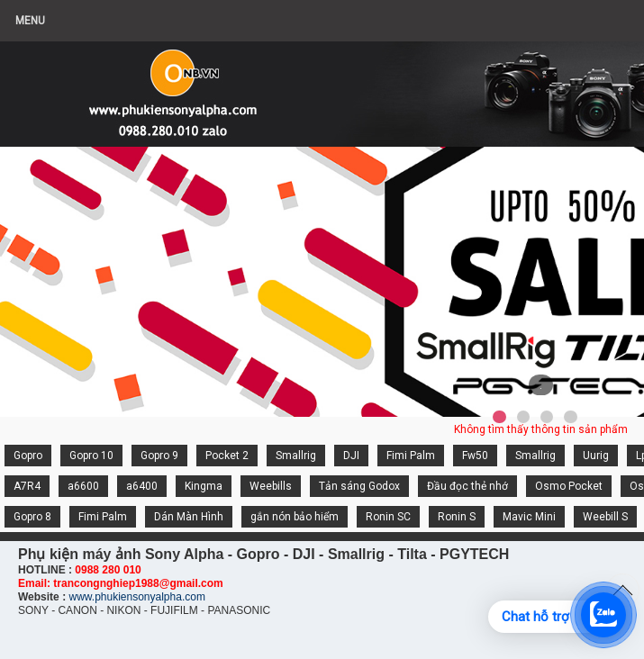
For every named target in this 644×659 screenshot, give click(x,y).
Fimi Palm (411, 456)
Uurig (596, 456)
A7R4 (27, 486)
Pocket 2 (227, 456)
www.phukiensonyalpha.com (136, 597)
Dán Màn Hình (189, 517)
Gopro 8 (32, 517)
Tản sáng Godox (359, 486)
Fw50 (475, 456)
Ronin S (457, 517)
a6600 (83, 486)
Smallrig (296, 456)
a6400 (142, 486)
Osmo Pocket (569, 486)
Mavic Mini (529, 517)
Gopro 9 (159, 456)
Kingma (204, 486)
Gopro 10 (91, 456)
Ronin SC (388, 517)
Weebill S (605, 517)
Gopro (28, 456)
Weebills (271, 486)
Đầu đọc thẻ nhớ (467, 486)
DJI (351, 456)
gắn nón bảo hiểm (295, 517)
